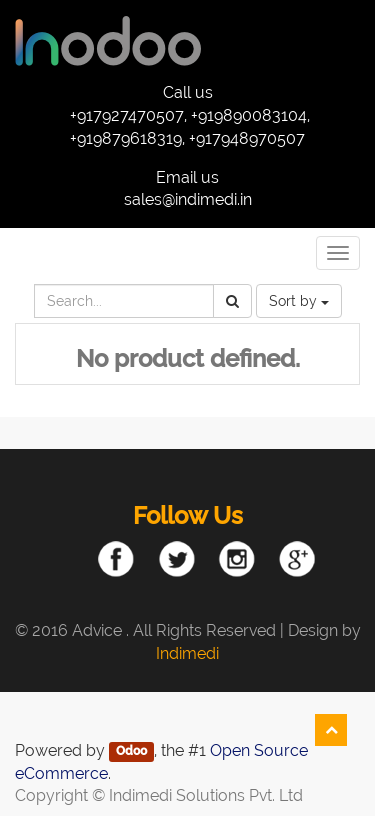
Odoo (131, 752)
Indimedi (187, 653)
